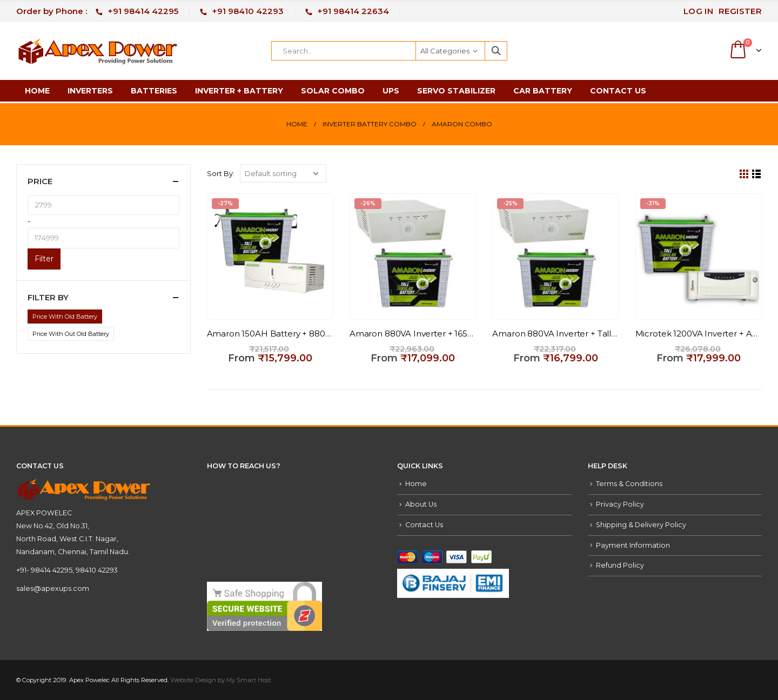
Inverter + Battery (239, 91)
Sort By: (221, 173)
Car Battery (543, 91)
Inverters (90, 91)
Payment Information (633, 545)
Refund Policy (620, 565)
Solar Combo (333, 91)
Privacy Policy (620, 504)
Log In (698, 11)
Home (37, 91)
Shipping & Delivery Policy (641, 525)
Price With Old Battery (65, 317)
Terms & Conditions (629, 484)
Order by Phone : (97, 11)
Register (740, 11)
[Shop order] (283, 173)
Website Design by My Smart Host (220, 680)
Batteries (154, 91)
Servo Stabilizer (456, 91)
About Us (421, 504)
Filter (44, 259)
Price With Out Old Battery (71, 334)
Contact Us (618, 91)
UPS (391, 91)
